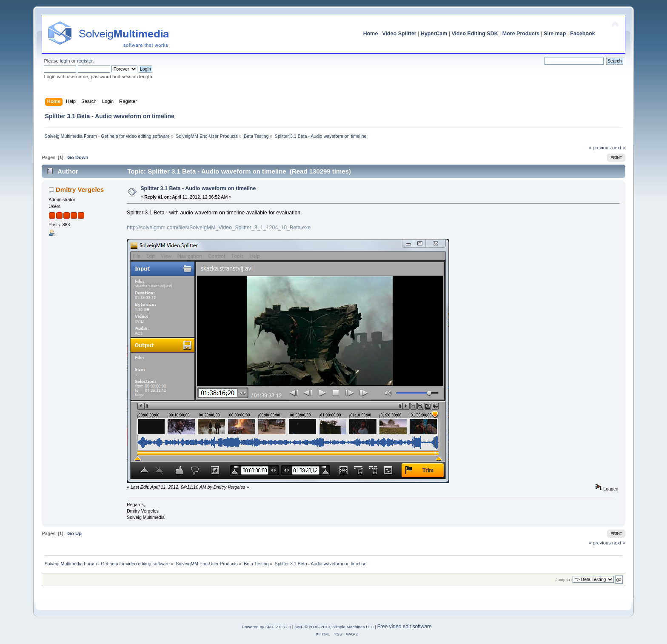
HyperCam (434, 34)
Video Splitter (399, 34)
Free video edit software (405, 627)
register (85, 61)
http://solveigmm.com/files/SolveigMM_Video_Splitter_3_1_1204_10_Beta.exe (219, 228)
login (65, 61)
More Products (521, 34)
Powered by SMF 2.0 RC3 (266, 627)
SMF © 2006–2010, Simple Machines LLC (334, 627)
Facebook (582, 34)
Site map (555, 34)
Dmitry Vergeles (80, 189)
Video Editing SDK (475, 34)
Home (371, 34)
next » (619, 148)
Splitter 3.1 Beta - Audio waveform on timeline (198, 188)
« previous (600, 148)
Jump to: (563, 580)
